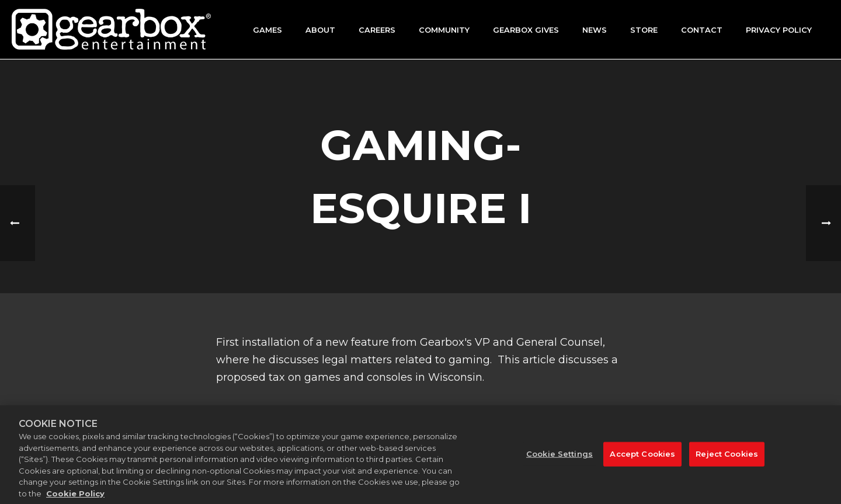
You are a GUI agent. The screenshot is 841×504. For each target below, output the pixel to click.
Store (644, 30)
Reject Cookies (727, 461)
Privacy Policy (779, 30)
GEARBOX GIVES (526, 30)
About (320, 30)
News (595, 30)
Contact (702, 30)
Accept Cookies (642, 461)
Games (267, 30)
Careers (377, 30)
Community (444, 30)
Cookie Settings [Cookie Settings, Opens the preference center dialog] (559, 461)
